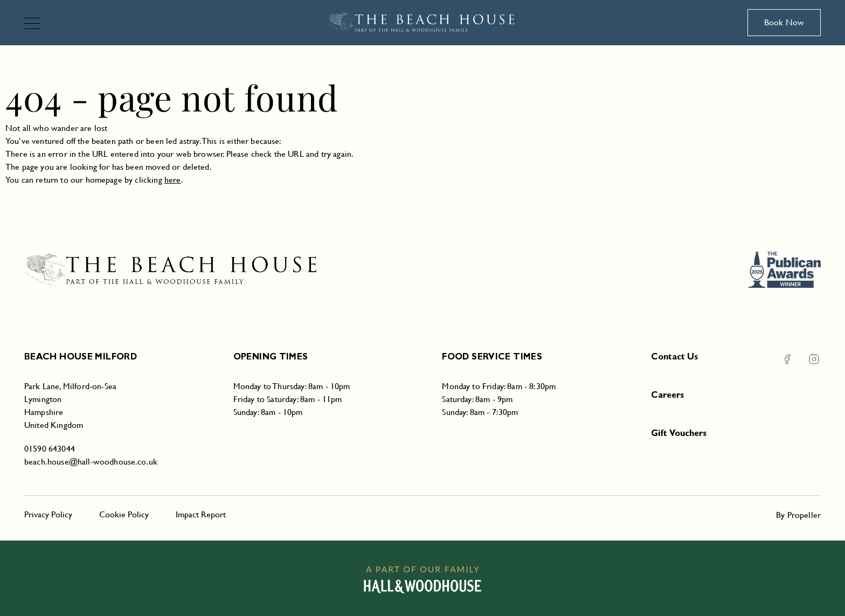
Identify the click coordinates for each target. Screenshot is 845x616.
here (173, 180)
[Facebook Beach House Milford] (787, 359)
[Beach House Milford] (423, 23)
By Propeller (798, 515)
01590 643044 (50, 449)
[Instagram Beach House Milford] (807, 359)
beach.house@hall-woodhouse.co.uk (91, 462)
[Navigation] (37, 25)
